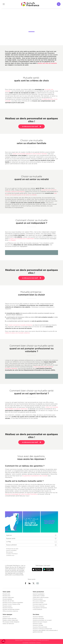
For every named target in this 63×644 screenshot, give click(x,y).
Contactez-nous (10, 555)
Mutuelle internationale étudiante (11, 609)
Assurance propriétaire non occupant (42, 620)
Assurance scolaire (37, 624)
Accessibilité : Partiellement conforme (32, 643)
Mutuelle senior (7, 596)
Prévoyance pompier (38, 603)
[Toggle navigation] (4, 4)
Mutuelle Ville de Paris (8, 601)
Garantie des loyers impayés (40, 622)
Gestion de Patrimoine (8, 624)
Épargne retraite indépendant (10, 620)
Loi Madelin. (12, 240)
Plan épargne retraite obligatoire (11, 622)
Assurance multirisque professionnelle (42, 629)
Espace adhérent (11, 545)
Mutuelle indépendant (8, 597)
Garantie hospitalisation (39, 594)
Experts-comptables (11, 550)
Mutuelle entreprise (8, 608)
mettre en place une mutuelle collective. (17, 333)
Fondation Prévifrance (12, 554)
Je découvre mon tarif (31, 128)
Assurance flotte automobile (40, 627)
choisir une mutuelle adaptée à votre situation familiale (29, 154)
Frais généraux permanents (40, 608)
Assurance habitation (38, 617)
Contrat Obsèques (37, 609)
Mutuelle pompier (7, 606)
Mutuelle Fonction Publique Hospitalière (13, 603)
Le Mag (9, 542)
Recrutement (10, 552)
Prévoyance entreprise (39, 606)
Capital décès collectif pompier (41, 597)
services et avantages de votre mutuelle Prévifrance (21, 494)
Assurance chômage (38, 625)
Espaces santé (11, 539)
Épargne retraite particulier (10, 618)
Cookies (34, 640)
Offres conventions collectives (10, 611)
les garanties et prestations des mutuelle (35, 476)
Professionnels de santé (12, 549)
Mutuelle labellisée (7, 599)
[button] (3, 641)
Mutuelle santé (6, 594)
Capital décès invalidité (39, 596)
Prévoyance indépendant (39, 601)
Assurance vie (6, 617)
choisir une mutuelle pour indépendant (22, 239)
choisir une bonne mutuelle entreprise (20, 325)
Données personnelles (43, 640)
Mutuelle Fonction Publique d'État (11, 604)
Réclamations (28, 640)
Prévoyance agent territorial (40, 604)
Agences (9, 535)
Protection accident (38, 599)
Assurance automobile (38, 618)
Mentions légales (19, 640)
